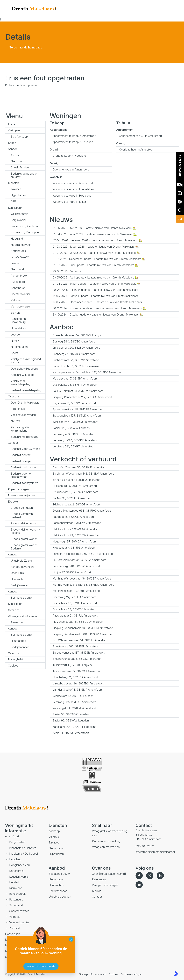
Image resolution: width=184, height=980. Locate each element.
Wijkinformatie (19, 214)
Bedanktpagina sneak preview (24, 175)
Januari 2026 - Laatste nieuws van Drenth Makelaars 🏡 (96, 253)
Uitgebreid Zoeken (22, 561)
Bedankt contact (21, 455)
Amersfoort (18, 622)
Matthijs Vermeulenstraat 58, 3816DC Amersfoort (83, 585)
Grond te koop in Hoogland (70, 156)
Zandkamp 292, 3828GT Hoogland (74, 727)
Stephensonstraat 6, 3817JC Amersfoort (77, 659)
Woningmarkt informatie (23, 616)
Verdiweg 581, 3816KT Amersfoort (74, 446)
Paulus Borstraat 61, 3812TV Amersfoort (78, 391)
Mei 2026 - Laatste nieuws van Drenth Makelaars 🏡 (94, 228)
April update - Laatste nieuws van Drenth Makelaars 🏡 (95, 277)
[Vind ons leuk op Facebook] (140, 876)
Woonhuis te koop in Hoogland (72, 196)
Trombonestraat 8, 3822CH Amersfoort (77, 671)
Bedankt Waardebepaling (26, 390)
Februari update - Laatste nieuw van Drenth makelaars (95, 290)
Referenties (18, 409)
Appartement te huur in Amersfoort (141, 136)
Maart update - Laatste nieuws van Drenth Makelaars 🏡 (97, 284)
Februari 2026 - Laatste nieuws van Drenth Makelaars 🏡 (97, 240)
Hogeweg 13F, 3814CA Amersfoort (74, 541)
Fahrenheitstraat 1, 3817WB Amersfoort (77, 523)
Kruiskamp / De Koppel (25, 232)
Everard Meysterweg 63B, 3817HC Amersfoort (82, 511)
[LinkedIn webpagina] (161, 876)
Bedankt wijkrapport (23, 375)
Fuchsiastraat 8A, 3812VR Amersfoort (76, 360)
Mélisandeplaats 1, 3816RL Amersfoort (76, 591)
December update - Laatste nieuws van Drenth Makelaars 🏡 (99, 259)
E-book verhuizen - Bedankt (23, 515)
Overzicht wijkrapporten (25, 369)
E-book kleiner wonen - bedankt (25, 531)
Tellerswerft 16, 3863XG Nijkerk (72, 665)
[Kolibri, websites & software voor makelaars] (176, 973)
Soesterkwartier (20, 294)
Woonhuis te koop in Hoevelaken (73, 189)
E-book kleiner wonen (24, 523)
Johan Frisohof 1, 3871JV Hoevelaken (76, 366)
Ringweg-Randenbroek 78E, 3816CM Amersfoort (83, 628)
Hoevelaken (18, 328)
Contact (13, 443)
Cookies (13, 666)
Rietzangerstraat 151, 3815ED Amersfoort (78, 622)
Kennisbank (15, 208)
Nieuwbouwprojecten (21, 495)
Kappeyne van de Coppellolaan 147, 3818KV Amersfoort (88, 372)
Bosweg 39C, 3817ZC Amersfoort (74, 341)
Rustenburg (18, 282)
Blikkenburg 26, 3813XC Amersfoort (75, 486)
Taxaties (16, 189)
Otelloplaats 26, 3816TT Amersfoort (75, 603)
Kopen (12, 143)
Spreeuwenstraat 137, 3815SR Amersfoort (79, 653)
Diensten (13, 183)
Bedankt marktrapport (24, 467)
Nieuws (15, 421)
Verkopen (14, 130)
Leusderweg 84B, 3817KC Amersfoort (76, 566)
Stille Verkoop (19, 137)
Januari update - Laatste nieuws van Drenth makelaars (95, 296)
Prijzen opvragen (18, 489)
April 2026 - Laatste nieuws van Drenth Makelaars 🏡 (95, 234)
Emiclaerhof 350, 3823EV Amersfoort (76, 348)
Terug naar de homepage (26, 47)
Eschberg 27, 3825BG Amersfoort (74, 354)
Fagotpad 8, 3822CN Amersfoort (73, 517)
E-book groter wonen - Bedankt (25, 547)
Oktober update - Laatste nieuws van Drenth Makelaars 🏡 (98, 314)
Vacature (67, 271)
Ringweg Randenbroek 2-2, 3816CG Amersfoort (82, 397)
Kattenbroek (18, 251)
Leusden (16, 334)
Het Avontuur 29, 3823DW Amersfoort (77, 535)
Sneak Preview (20, 167)
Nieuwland (17, 269)
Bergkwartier (19, 220)
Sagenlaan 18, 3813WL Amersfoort (74, 403)
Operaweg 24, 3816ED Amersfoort (74, 597)
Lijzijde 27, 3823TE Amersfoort (72, 572)
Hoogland (17, 239)
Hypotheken (18, 195)
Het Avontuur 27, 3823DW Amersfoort (76, 529)
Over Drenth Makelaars (25, 403)
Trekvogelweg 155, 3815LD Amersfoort (77, 416)
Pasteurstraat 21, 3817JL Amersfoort (75, 616)
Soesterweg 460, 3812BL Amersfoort (76, 646)
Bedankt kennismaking (25, 437)
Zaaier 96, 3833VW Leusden (71, 720)
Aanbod (13, 149)
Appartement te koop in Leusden (73, 142)
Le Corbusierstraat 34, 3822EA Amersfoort (79, 560)
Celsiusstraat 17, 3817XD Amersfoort (75, 492)
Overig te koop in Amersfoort (71, 169)
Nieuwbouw (18, 161)
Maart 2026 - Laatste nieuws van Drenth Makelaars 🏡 (96, 247)
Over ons (14, 396)
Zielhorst (16, 313)
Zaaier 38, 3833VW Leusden (71, 714)
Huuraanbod (18, 579)
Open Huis (17, 573)
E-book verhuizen (22, 508)
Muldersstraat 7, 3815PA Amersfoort (75, 378)
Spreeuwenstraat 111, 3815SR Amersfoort (78, 409)
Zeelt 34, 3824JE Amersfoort (71, 733)
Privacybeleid (16, 659)
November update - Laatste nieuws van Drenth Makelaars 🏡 (99, 308)
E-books (13, 502)
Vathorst (16, 300)
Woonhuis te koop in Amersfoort (73, 183)
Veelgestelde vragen (23, 415)
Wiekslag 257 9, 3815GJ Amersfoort (75, 422)
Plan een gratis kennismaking (20, 429)
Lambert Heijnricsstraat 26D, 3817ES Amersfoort (83, 554)
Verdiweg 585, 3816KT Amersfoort (74, 702)
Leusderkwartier (21, 257)
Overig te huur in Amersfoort (137, 149)
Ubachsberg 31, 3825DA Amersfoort (75, 677)
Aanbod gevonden (22, 567)
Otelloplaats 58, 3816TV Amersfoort (75, 609)
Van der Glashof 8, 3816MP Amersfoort (77, 690)
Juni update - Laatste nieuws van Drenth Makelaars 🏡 (95, 265)
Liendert (16, 263)
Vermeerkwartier (21, 306)
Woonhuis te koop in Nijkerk (70, 202)
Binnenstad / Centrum (24, 226)
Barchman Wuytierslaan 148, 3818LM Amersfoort (83, 474)
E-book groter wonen (24, 539)
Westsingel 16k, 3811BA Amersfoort (74, 708)
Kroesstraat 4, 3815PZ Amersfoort (74, 548)
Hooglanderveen (21, 245)
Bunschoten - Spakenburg (19, 320)
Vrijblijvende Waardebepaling (21, 382)
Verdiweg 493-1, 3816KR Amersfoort (75, 440)
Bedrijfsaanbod (20, 585)
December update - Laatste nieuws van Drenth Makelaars (97, 302)
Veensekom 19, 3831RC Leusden (73, 696)
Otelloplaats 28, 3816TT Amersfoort (75, 385)
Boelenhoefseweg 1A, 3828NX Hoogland (78, 335)
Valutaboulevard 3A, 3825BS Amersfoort (78, 683)
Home (12, 124)
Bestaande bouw (21, 598)
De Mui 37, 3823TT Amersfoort (72, 498)
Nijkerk (15, 341)
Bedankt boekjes (21, 461)
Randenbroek (19, 276)
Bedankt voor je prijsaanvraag (21, 475)
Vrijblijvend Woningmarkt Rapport (26, 361)
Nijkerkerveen (19, 347)
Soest (14, 353)
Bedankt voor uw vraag (25, 449)
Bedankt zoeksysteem (24, 483)
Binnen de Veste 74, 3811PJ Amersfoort (77, 480)
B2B (13, 201)
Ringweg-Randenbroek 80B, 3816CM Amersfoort (83, 634)
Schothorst (18, 288)
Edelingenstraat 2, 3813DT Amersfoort (76, 504)
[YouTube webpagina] (140, 885)
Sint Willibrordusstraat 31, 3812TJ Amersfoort (80, 640)
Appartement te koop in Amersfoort (74, 136)
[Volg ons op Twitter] (150, 876)
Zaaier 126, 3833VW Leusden (71, 428)
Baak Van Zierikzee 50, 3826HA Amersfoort (80, 467)
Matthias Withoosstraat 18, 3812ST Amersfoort (82, 578)
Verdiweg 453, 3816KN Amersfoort (74, 434)
